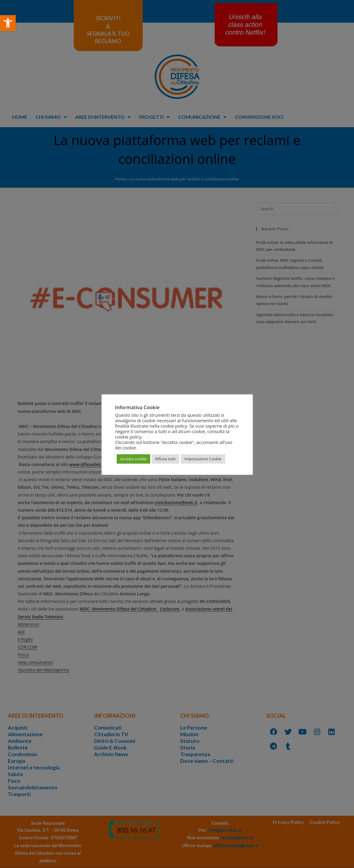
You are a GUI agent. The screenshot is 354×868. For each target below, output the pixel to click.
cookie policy (128, 437)
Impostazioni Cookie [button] (203, 459)
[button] (8, 23)
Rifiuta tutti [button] (166, 459)
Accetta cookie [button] (133, 459)
